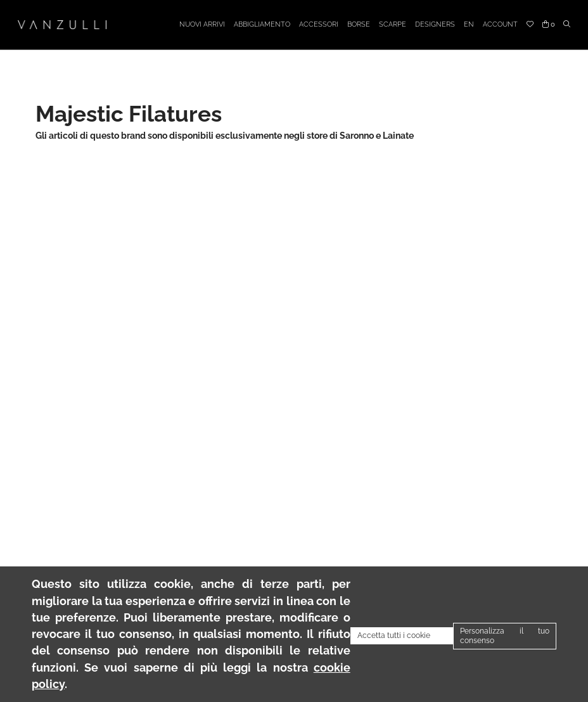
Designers (435, 24)
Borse (359, 24)
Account (500, 24)
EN (469, 24)
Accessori (319, 24)
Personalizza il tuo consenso (505, 636)
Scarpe (393, 24)
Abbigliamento (262, 24)
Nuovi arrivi (202, 24)
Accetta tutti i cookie (394, 635)
